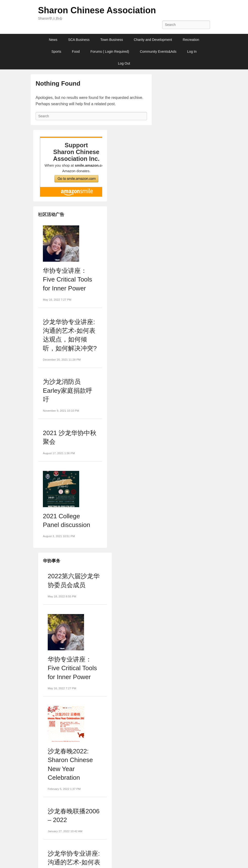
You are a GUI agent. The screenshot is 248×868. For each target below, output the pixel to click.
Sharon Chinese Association (97, 10)
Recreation (191, 40)
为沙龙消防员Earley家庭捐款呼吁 (68, 390)
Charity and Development (153, 40)
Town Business (112, 40)
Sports (56, 52)
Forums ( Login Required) (110, 52)
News (53, 40)
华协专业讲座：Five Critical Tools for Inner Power (67, 279)
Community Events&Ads (158, 52)
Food (76, 52)
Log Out (124, 63)
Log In (192, 52)
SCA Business (79, 40)
